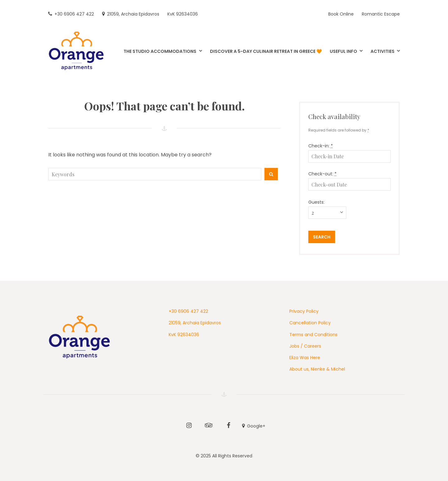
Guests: (316, 202)
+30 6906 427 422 (188, 311)
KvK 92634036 (184, 335)
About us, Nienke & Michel (317, 369)
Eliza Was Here (305, 358)
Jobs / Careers (305, 346)
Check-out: (322, 174)
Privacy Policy (304, 311)
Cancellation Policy (310, 323)
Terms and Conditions (313, 335)
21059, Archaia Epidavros (195, 323)
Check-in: (321, 146)
